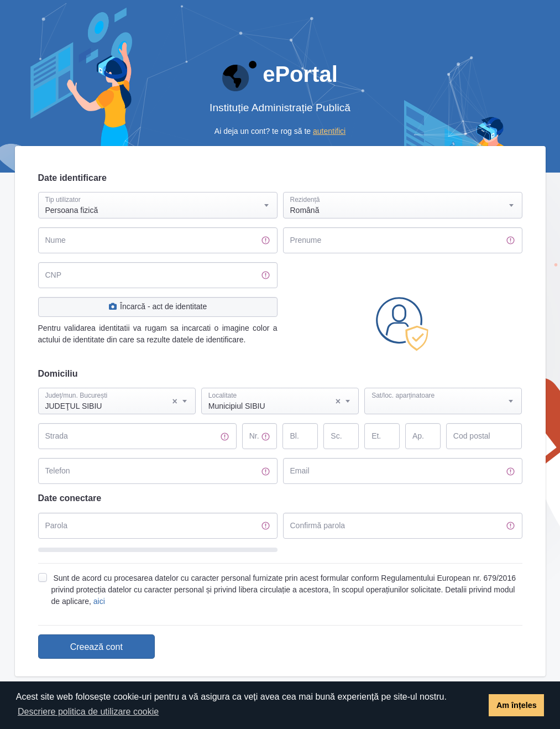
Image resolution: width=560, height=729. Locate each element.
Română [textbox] (305, 210)
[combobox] (158, 205)
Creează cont (96, 647)
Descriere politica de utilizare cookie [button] (88, 712)
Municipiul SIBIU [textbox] (274, 402)
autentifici (329, 131)
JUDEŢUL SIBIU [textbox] (111, 402)
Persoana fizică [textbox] (72, 210)
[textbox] (443, 390)
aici (99, 601)
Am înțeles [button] (517, 705)
